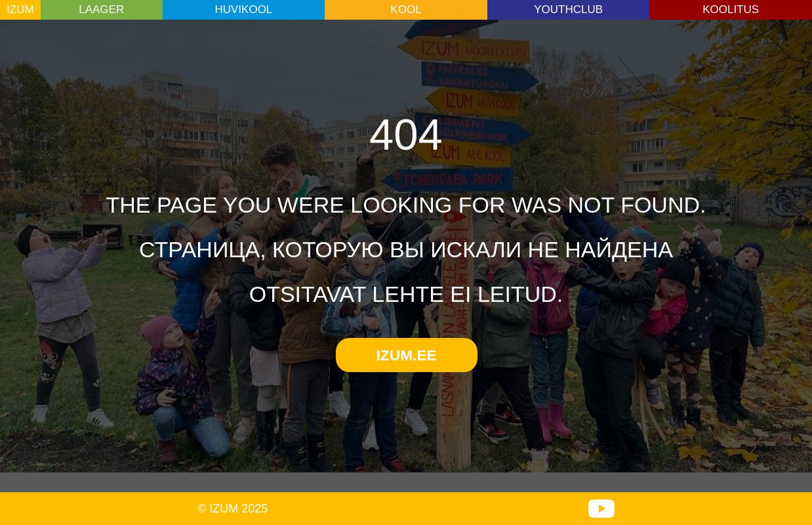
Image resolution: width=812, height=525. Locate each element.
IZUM (20, 10)
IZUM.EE (407, 355)
